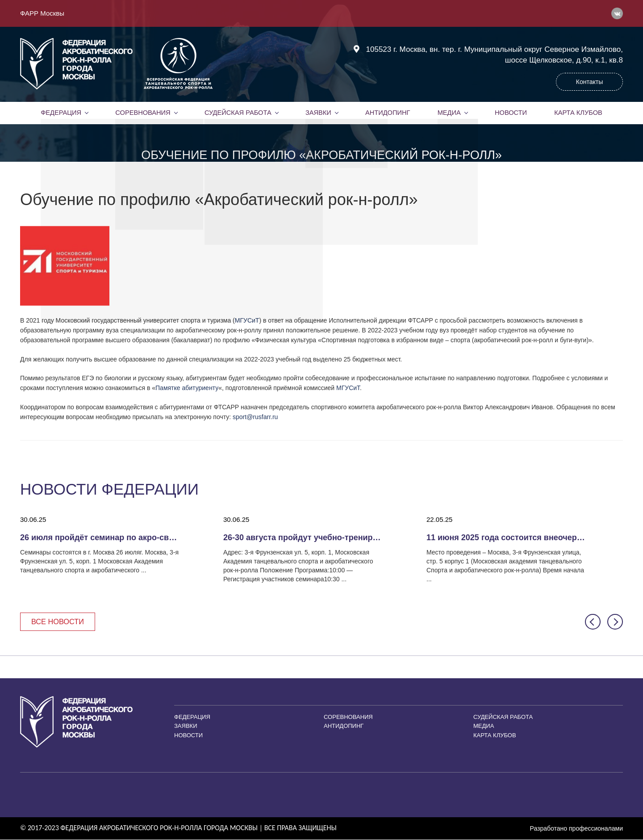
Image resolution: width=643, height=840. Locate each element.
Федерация (61, 113)
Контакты (589, 82)
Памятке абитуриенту (187, 388)
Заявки (318, 113)
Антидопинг (388, 113)
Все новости (59, 622)
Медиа (449, 113)
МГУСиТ (247, 320)
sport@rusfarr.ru (255, 417)
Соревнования (143, 113)
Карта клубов (578, 113)
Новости (511, 113)
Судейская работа (238, 113)
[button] (593, 622)
